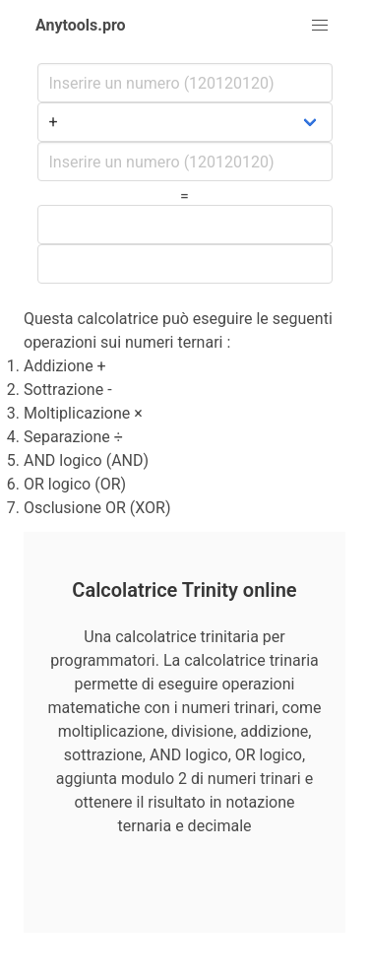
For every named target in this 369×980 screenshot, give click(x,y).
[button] (320, 26)
